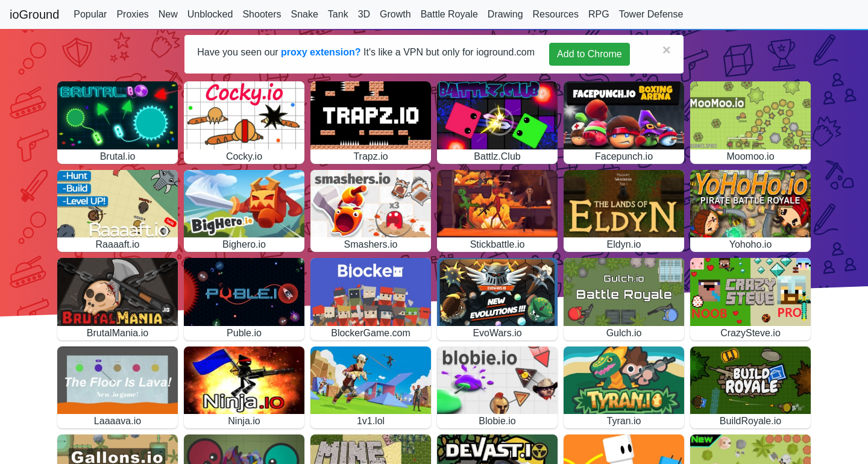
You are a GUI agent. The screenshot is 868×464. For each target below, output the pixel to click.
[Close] (667, 50)
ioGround (34, 14)
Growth (395, 14)
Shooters (262, 14)
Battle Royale (449, 14)
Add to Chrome (590, 54)
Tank (338, 14)
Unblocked (210, 14)
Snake (304, 14)
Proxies (132, 14)
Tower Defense (651, 14)
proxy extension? (321, 52)
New (168, 14)
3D (364, 14)
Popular (90, 14)
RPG (599, 14)
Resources (556, 14)
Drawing (505, 14)
